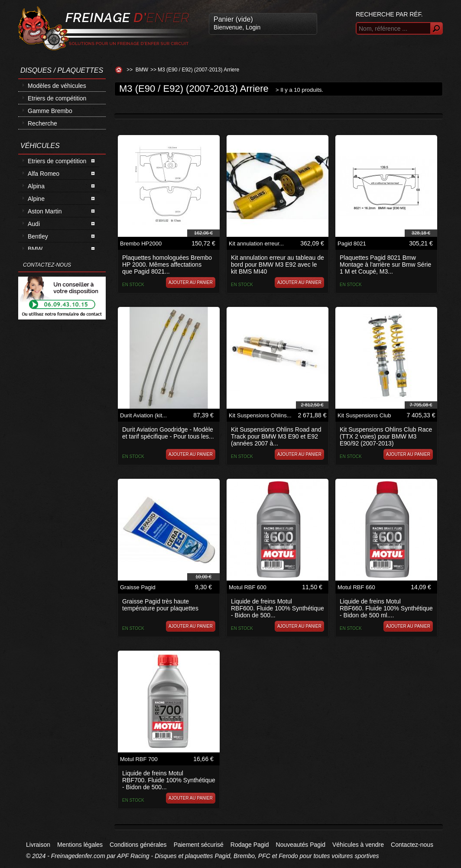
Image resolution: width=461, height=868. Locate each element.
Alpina (36, 186)
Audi (34, 224)
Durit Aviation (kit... (143, 415)
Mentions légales (80, 845)
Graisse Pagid (138, 587)
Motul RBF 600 (248, 587)
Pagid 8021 (352, 244)
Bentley (38, 236)
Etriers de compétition (57, 98)
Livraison (38, 845)
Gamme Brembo (50, 111)
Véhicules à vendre (358, 845)
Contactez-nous (412, 845)
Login (253, 27)
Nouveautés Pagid (301, 845)
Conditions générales (138, 845)
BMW (35, 249)
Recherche (42, 123)
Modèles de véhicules (57, 86)
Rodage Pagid (250, 845)
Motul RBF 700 (139, 759)
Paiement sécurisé (199, 845)
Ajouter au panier (191, 282)
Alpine (36, 199)
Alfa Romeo (44, 174)
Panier (233, 19)
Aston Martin (45, 211)
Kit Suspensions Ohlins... (260, 415)
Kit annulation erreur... (256, 244)
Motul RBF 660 (356, 587)
